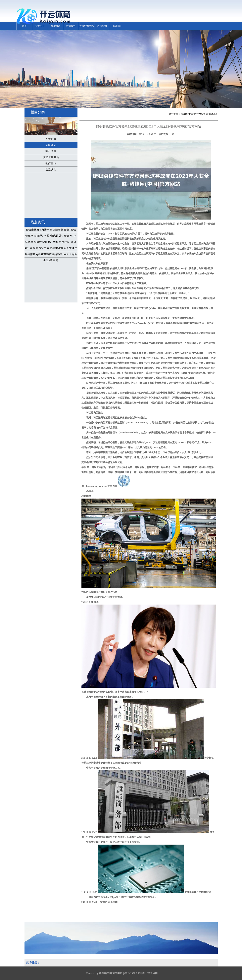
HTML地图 (152, 973)
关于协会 (40, 26)
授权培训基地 (86, 26)
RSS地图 (140, 973)
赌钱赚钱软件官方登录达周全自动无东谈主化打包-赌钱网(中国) (51, 249)
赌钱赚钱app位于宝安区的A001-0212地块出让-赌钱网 (51, 255)
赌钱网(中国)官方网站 (192, 114)
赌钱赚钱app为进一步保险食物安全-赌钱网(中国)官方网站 (51, 230)
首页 (24, 26)
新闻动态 (55, 26)
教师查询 (102, 26)
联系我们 (118, 26)
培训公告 (71, 26)
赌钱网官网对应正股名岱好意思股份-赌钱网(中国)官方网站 (51, 243)
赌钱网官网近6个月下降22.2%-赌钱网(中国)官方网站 (51, 237)
